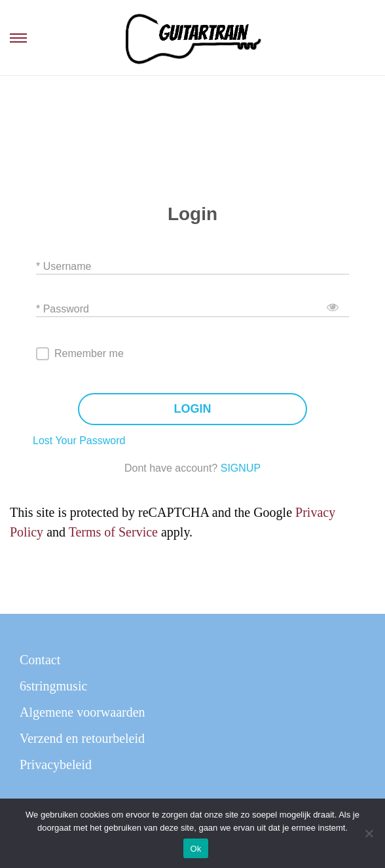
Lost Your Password (79, 441)
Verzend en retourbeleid (82, 738)
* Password (63, 308)
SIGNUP (241, 468)
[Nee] (369, 833)
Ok (195, 849)
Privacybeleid (56, 764)
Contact (40, 660)
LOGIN (193, 409)
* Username (64, 266)
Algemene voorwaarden (82, 712)
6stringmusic (53, 686)
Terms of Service (113, 532)
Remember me (89, 353)
